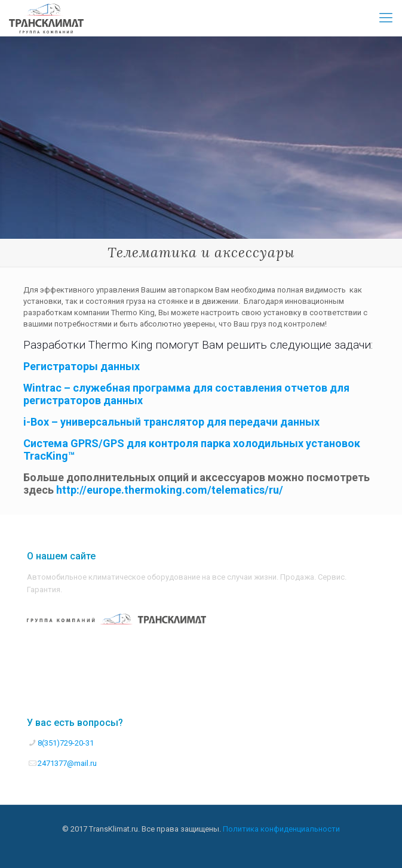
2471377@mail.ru (67, 763)
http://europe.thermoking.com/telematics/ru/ (170, 490)
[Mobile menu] (386, 18)
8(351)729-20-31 (66, 743)
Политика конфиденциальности (281, 829)
